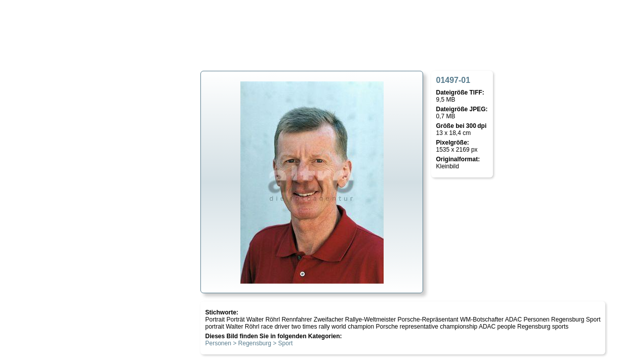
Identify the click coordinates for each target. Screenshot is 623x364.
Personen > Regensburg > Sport (249, 343)
